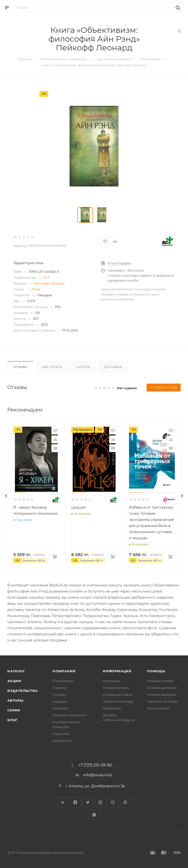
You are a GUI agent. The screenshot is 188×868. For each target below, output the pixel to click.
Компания (64, 671)
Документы (62, 741)
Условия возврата (162, 695)
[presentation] (6, 496)
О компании (63, 681)
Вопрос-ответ (158, 708)
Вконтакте (63, 802)
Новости (60, 688)
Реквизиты (112, 708)
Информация (117, 671)
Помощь (156, 671)
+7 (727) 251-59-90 (95, 765)
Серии (14, 710)
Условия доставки (118, 695)
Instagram (100, 802)
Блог (12, 720)
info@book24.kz (98, 775)
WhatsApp (94, 815)
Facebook (75, 802)
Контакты (60, 708)
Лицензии (61, 734)
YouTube (113, 802)
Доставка (113, 367)
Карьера (60, 701)
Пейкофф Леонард (49, 283)
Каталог (16, 671)
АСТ (47, 277)
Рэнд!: (36, 289)
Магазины (111, 681)
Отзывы (20, 367)
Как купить (52, 367)
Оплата (83, 367)
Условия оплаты (116, 688)
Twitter (88, 802)
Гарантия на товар (118, 701)
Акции (14, 681)
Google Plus (125, 802)
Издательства (23, 691)
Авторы (15, 700)
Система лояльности (70, 715)
